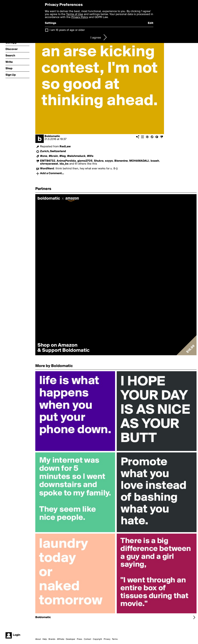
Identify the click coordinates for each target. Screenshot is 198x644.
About (38, 639)
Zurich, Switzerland (53, 151)
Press (80, 639)
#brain (53, 156)
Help (45, 639)
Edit (151, 23)
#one (44, 156)
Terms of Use (75, 14)
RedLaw (65, 147)
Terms (115, 639)
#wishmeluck (76, 156)
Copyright (97, 639)
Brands (52, 639)
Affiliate (61, 639)
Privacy (107, 639)
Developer (71, 639)
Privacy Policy (80, 17)
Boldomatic (52, 136)
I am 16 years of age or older (67, 30)
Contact (88, 639)
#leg (63, 156)
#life (90, 156)
